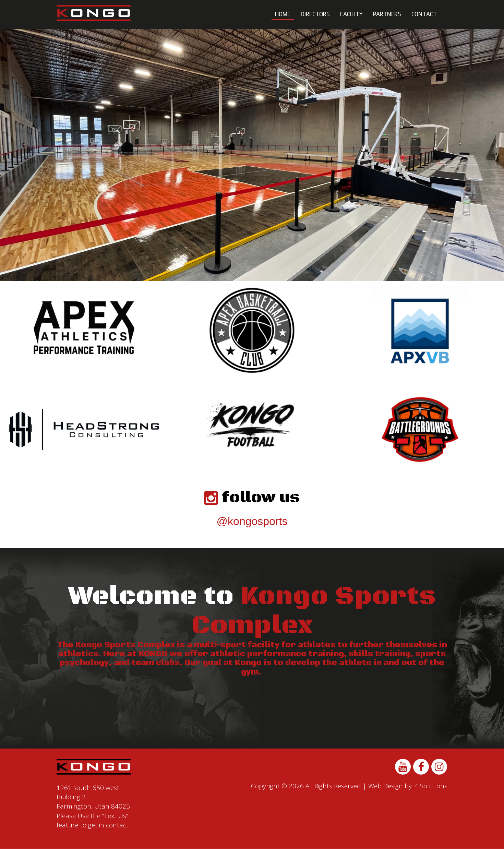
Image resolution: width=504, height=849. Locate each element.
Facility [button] (351, 14)
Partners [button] (387, 14)
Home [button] (283, 14)
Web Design (386, 786)
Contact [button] (424, 14)
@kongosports (252, 521)
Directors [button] (315, 14)
